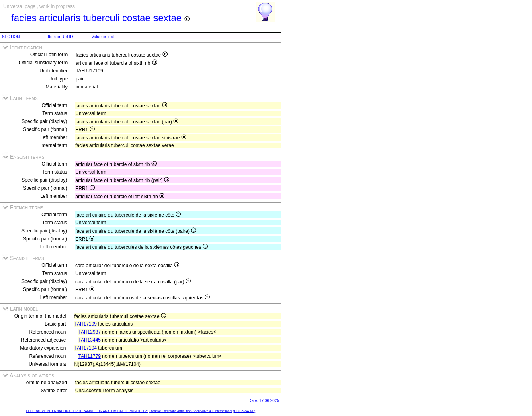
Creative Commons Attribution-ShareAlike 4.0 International (190, 411)
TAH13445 (90, 340)
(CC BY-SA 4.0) (244, 411)
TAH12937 (90, 332)
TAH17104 (86, 348)
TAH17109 (86, 324)
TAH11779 (90, 356)
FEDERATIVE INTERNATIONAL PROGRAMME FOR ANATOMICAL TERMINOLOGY (87, 411)
